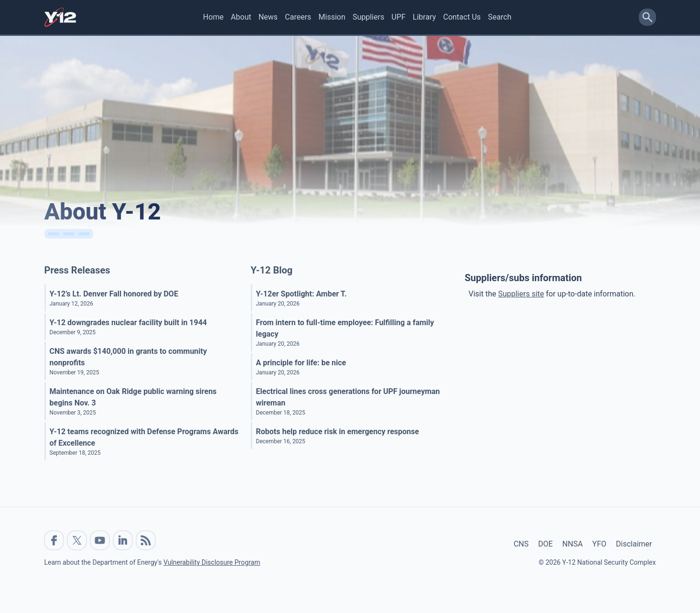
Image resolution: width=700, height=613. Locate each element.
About (241, 17)
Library (424, 17)
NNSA (573, 544)
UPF (398, 17)
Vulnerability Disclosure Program (212, 562)
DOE (545, 544)
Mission (332, 17)
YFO (599, 544)
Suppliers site (521, 294)
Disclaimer (634, 544)
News (268, 17)
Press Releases (77, 270)
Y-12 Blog (272, 270)
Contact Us (462, 17)
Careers (298, 17)
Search (500, 17)
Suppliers (368, 17)
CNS (521, 544)
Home (213, 17)
